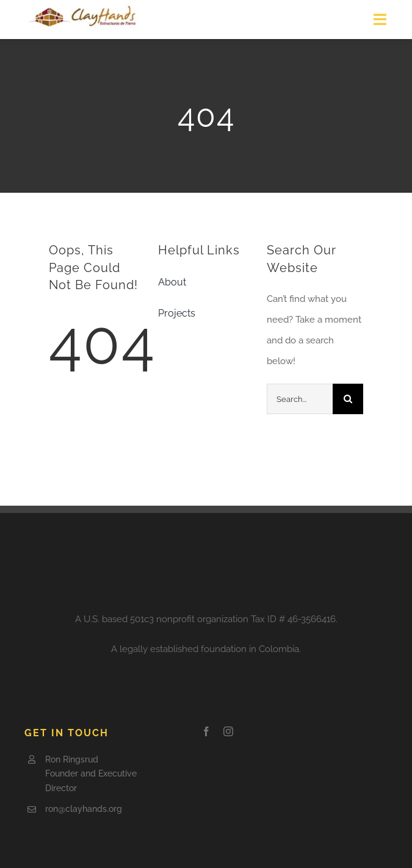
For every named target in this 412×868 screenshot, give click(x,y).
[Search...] (300, 399)
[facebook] (206, 731)
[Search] (348, 399)
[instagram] (228, 731)
